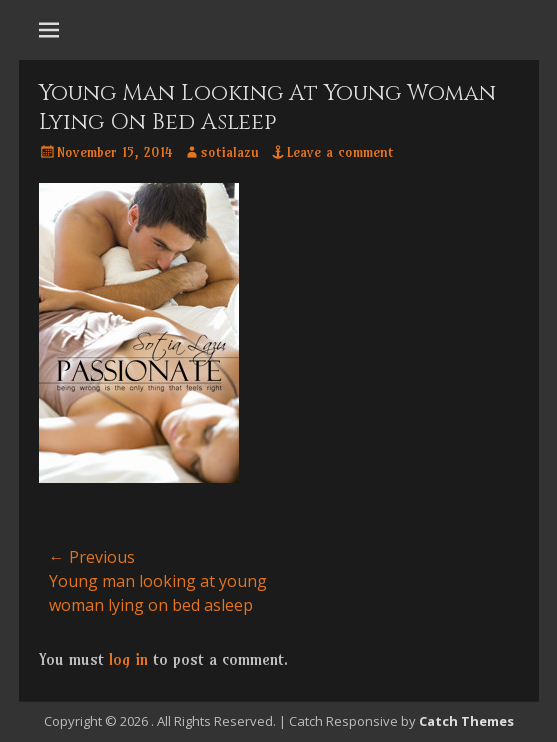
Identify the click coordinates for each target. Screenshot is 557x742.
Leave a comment (340, 152)
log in (128, 659)
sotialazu (230, 152)
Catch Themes (466, 721)
